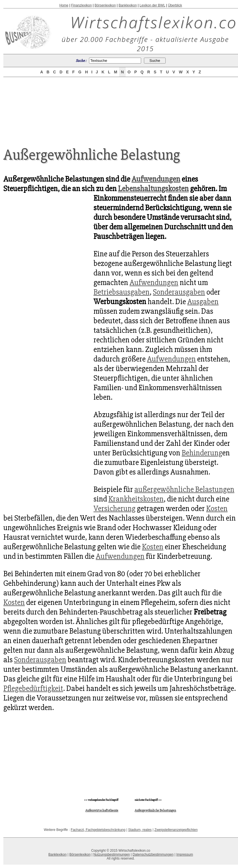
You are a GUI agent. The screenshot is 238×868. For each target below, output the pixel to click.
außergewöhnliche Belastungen (184, 489)
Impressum (185, 855)
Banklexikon (128, 5)
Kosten (217, 508)
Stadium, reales (140, 830)
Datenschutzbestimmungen (153, 855)
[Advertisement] (121, 107)
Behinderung (202, 453)
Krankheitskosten (136, 499)
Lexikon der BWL (152, 5)
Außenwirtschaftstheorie (102, 811)
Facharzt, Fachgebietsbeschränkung (98, 830)
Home (64, 5)
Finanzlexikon (82, 5)
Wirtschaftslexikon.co (154, 22)
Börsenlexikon (105, 5)
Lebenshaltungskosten (153, 189)
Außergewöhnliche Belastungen (155, 811)
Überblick (175, 5)
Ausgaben (203, 302)
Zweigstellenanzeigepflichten (176, 830)
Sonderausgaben (179, 292)
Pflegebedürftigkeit (33, 688)
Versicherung (114, 508)
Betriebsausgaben (122, 292)
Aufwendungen (156, 179)
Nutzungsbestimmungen (111, 855)
